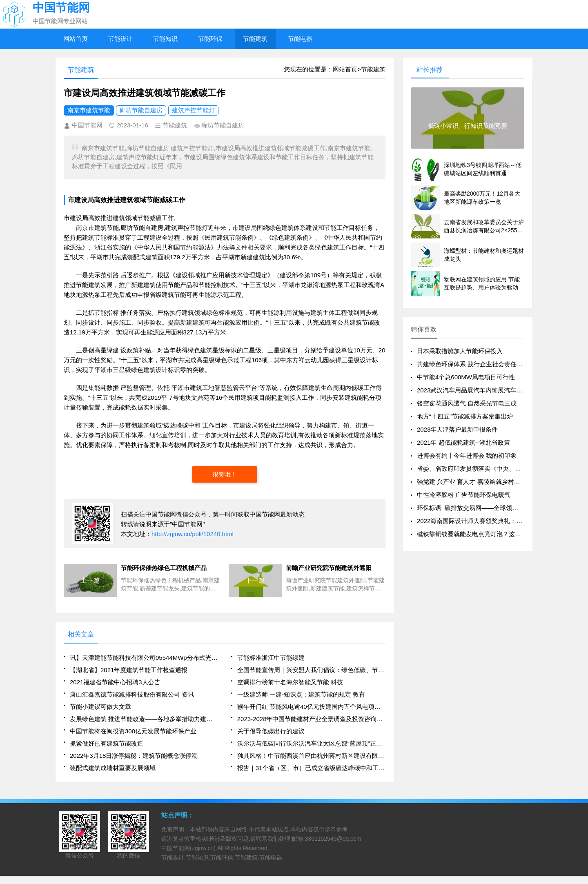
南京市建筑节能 (89, 110)
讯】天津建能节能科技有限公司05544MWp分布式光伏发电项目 (144, 658)
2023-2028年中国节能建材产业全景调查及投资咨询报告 (311, 719)
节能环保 (210, 39)
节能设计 (120, 39)
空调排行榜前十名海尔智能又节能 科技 (290, 682)
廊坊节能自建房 (141, 110)
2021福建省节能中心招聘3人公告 (115, 682)
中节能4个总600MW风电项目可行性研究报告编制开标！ (493, 377)
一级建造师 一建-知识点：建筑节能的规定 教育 (301, 694)
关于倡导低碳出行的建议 (271, 731)
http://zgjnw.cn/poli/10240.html (193, 534)
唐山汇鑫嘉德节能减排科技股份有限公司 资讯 (132, 694)
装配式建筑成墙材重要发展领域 (113, 768)
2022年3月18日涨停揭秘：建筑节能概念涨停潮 (134, 756)
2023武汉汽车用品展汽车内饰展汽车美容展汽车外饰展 (491, 390)
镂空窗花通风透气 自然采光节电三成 (467, 403)
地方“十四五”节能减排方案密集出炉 (465, 416)
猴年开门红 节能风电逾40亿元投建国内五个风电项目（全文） (311, 707)
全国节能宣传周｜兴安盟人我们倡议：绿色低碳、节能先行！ (311, 670)
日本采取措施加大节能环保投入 (460, 351)
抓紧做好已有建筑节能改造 (107, 743)
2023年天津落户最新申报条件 (457, 429)
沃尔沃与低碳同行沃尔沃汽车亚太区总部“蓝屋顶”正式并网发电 (311, 743)
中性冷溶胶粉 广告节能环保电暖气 (464, 495)
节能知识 (165, 39)
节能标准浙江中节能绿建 (271, 658)
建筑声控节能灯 (193, 110)
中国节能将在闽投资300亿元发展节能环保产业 (133, 731)
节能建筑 (255, 39)
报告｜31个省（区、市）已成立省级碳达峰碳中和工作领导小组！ (311, 768)
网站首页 (76, 39)
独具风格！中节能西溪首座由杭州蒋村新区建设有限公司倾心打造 (311, 756)
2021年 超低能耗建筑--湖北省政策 (463, 442)
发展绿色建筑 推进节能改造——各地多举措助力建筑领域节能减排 (144, 719)
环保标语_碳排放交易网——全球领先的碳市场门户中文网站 (498, 508)
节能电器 (300, 39)
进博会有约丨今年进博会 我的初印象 (467, 455)
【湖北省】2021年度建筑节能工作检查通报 (129, 670)
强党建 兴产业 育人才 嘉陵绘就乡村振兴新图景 (481, 482)
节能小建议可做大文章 (100, 707)
